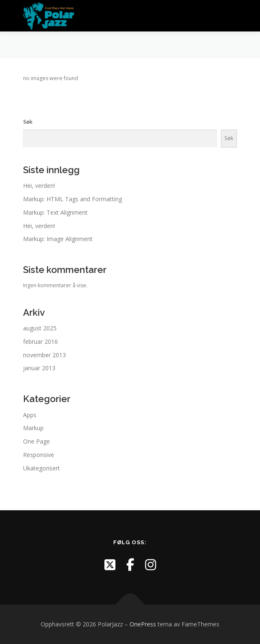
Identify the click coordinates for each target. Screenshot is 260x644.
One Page (36, 441)
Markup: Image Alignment (58, 239)
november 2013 (44, 355)
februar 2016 (40, 341)
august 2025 (40, 328)
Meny (229, 16)
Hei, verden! (39, 186)
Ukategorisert (42, 468)
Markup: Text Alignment (55, 212)
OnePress (143, 624)
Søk (28, 122)
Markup (33, 428)
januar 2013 (39, 368)
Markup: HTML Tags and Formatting (73, 199)
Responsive (39, 455)
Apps (30, 415)
